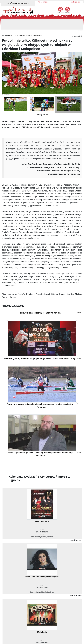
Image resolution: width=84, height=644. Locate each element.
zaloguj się (76, 2)
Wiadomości (43, 2)
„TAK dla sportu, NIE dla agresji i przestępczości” (28, 36)
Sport (10, 35)
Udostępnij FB (42, 114)
